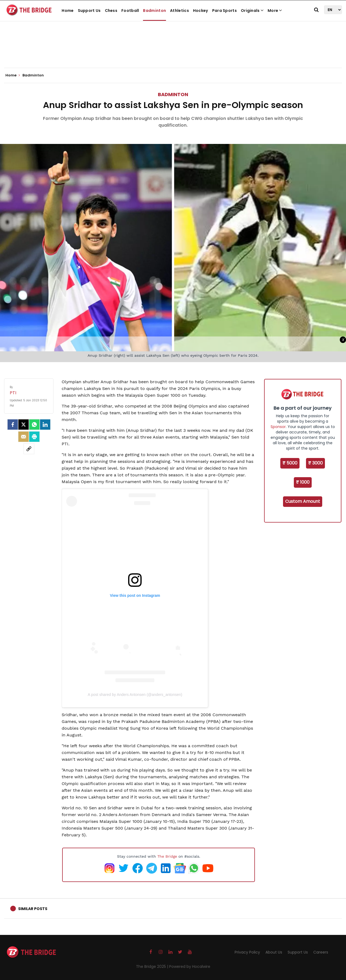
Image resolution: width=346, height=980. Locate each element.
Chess (111, 11)
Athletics (179, 11)
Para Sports (224, 11)
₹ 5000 (290, 463)
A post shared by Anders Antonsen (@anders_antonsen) (135, 695)
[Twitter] (24, 425)
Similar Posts (33, 909)
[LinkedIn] (45, 425)
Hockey (201, 11)
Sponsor (278, 427)
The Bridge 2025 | (153, 966)
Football (130, 11)
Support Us (89, 11)
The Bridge (167, 856)
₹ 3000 (315, 463)
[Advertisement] (173, 51)
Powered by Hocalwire (190, 966)
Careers (321, 952)
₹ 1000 (303, 482)
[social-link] (29, 449)
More (275, 11)
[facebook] (13, 425)
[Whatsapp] (34, 425)
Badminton (154, 11)
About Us (274, 952)
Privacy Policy (247, 952)
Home (68, 11)
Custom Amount (303, 501)
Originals (252, 11)
